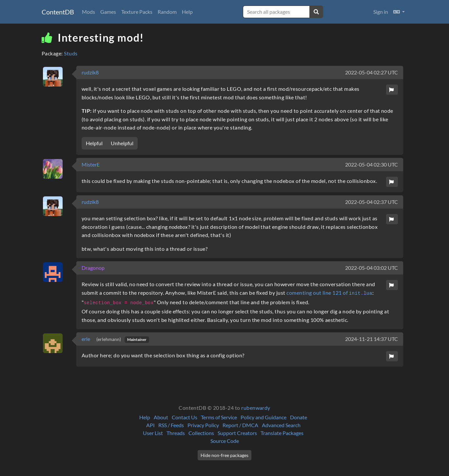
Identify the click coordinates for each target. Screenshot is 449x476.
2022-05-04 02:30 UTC (371, 164)
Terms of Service (219, 417)
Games (108, 12)
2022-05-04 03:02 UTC (371, 268)
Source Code (225, 441)
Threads (176, 433)
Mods (88, 12)
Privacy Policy (203, 425)
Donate (299, 417)
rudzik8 (90, 72)
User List (153, 433)
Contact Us (185, 417)
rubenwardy (256, 408)
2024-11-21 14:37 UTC (371, 339)
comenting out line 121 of (329, 293)
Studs (71, 53)
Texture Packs (137, 12)
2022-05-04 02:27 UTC (371, 72)
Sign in (381, 12)
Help (187, 12)
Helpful (94, 143)
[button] (399, 12)
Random (167, 12)
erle (86, 339)
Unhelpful (122, 143)
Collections (201, 433)
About (161, 417)
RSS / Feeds (171, 425)
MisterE (91, 164)
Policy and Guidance (264, 417)
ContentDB (58, 12)
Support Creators (237, 433)
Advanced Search (281, 425)
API (150, 425)
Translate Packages (282, 433)
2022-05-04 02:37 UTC (371, 202)
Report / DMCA (240, 425)
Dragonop (93, 268)
